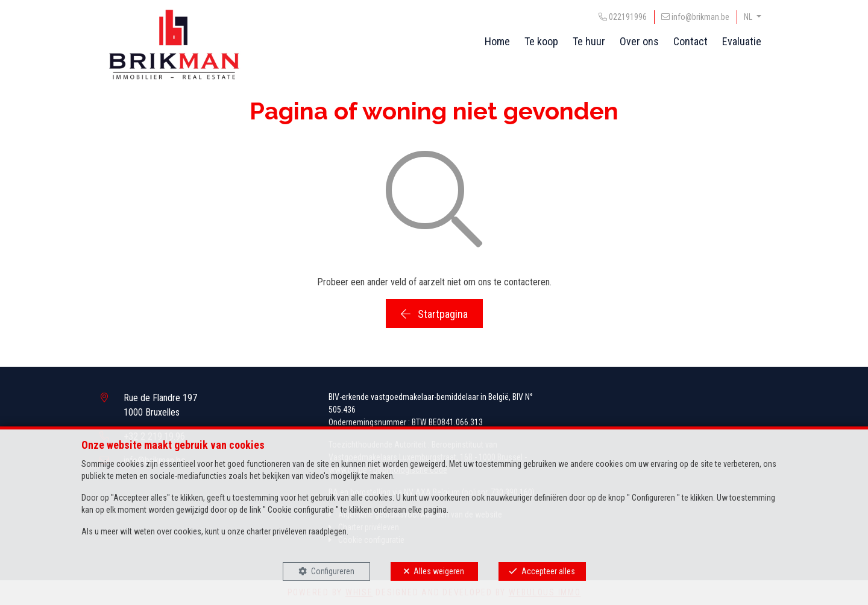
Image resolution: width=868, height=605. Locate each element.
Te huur (589, 41)
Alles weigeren (439, 571)
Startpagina (434, 314)
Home (497, 41)
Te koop (541, 41)
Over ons (639, 41)
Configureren (333, 571)
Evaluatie (742, 41)
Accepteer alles (548, 571)
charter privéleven (277, 531)
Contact (690, 41)
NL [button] (749, 17)
